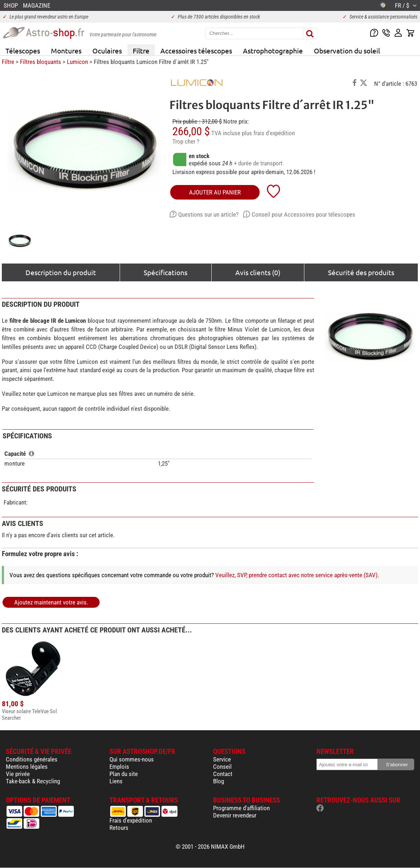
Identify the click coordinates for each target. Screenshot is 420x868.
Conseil (222, 767)
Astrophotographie (273, 51)
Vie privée (18, 774)
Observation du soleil (347, 51)
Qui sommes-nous (132, 759)
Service (222, 759)
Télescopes (23, 51)
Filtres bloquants (41, 62)
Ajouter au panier (215, 192)
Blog (219, 781)
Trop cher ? (186, 141)
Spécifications (165, 272)
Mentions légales (27, 767)
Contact (223, 774)
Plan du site (124, 774)
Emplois (119, 767)
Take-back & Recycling (33, 781)
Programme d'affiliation (241, 808)
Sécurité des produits (361, 272)
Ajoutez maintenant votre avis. (51, 602)
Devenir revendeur (235, 815)
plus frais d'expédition (268, 133)
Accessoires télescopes (196, 51)
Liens (116, 781)
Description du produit (61, 272)
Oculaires (107, 51)
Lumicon (77, 62)
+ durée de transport (258, 163)
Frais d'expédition (131, 820)
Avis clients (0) (258, 272)
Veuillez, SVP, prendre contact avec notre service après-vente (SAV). (297, 575)
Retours (119, 828)
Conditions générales (32, 759)
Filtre (141, 51)
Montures (66, 51)
